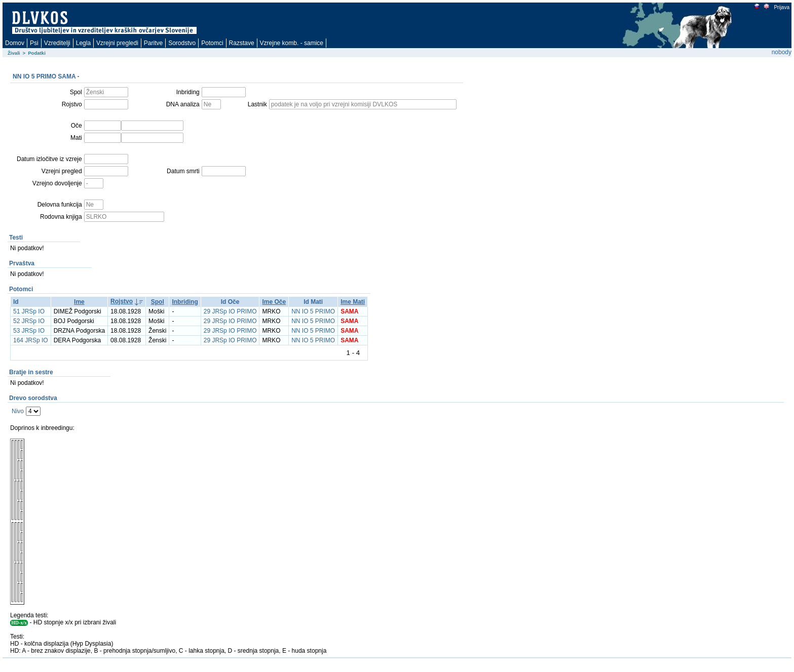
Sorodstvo (182, 43)
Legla (83, 43)
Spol (158, 302)
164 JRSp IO (31, 340)
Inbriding (185, 302)
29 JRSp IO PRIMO (230, 311)
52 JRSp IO (29, 321)
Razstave (242, 43)
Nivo (18, 411)
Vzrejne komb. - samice (292, 43)
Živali (14, 53)
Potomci (212, 43)
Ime (79, 302)
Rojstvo (122, 301)
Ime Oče (274, 302)
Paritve (153, 43)
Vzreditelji (57, 43)
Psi (34, 43)
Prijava (781, 7)
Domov (15, 43)
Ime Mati (353, 302)
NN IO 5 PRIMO (313, 311)
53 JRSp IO (29, 331)
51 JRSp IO (29, 311)
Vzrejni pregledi (117, 43)
